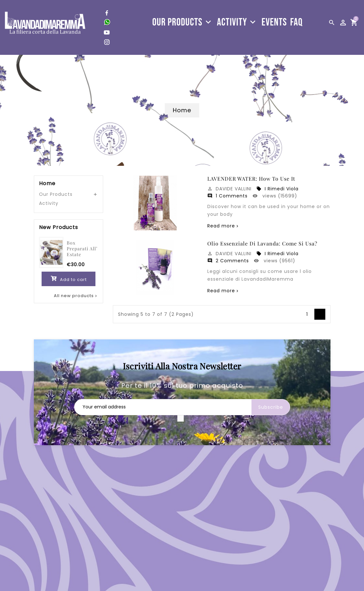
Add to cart (69, 278)
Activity (49, 203)
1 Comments (227, 196)
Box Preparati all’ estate (82, 249)
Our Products (56, 194)
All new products (76, 296)
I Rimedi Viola (277, 189)
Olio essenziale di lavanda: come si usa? (262, 244)
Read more (221, 226)
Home (47, 184)
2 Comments (228, 261)
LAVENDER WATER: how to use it (251, 179)
